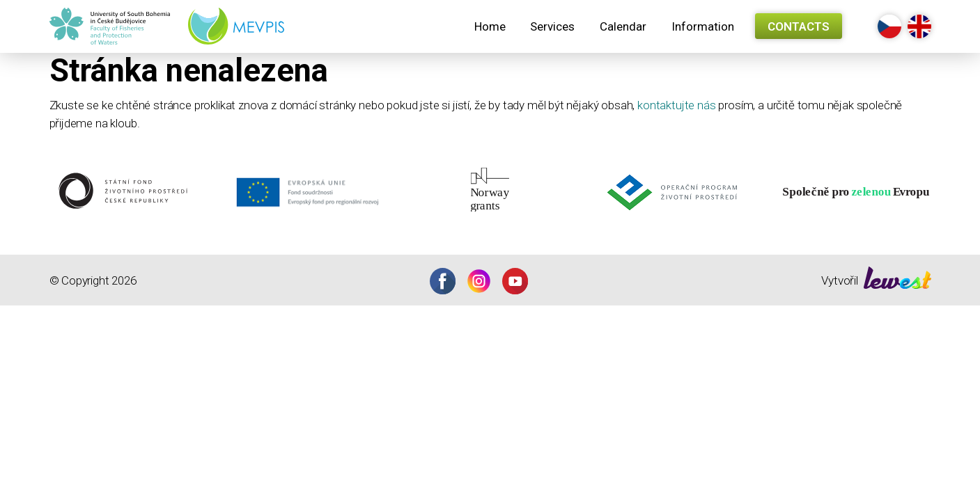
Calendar (623, 26)
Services (552, 26)
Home (490, 26)
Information (703, 26)
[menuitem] (490, 26)
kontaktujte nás (676, 105)
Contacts (799, 26)
